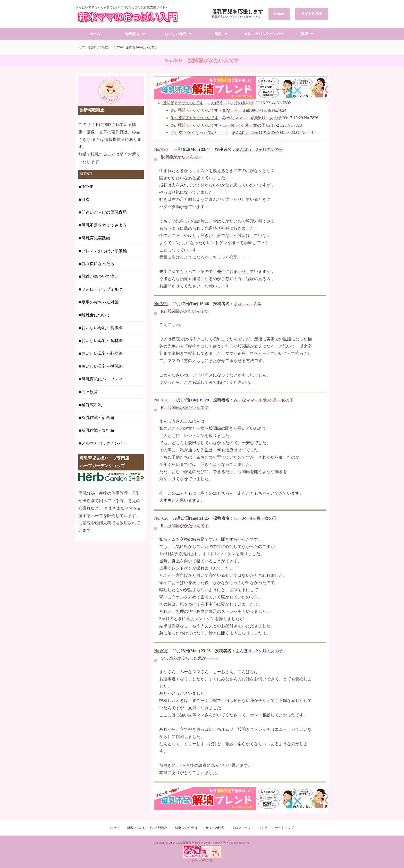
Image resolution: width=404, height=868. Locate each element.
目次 (86, 199)
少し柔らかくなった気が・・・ (199, 132)
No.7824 (161, 304)
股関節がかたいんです (183, 103)
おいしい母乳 (175, 34)
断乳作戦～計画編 (98, 418)
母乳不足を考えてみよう (104, 225)
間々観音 (90, 392)
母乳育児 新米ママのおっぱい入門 (204, 843)
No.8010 (161, 651)
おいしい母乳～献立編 (102, 353)
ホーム (95, 34)
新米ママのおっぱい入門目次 (147, 828)
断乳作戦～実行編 (98, 430)
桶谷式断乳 (92, 405)
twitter (279, 14)
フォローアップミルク (102, 289)
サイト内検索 (312, 14)
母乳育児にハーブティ (102, 379)
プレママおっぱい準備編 (104, 251)
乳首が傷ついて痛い (100, 276)
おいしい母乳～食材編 (102, 341)
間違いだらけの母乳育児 (104, 212)
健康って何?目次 (186, 828)
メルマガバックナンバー (264, 34)
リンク (263, 828)
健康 (304, 34)
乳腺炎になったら (98, 264)
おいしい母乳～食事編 (102, 328)
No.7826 (161, 400)
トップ (80, 47)
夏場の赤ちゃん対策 (100, 302)
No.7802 (161, 149)
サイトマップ (284, 828)
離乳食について (96, 315)
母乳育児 (132, 34)
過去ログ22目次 (98, 47)
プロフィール (241, 828)
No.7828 (161, 518)
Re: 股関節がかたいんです (195, 110)
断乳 (218, 34)
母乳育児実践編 (96, 238)
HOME (87, 187)
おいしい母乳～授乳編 (102, 366)
